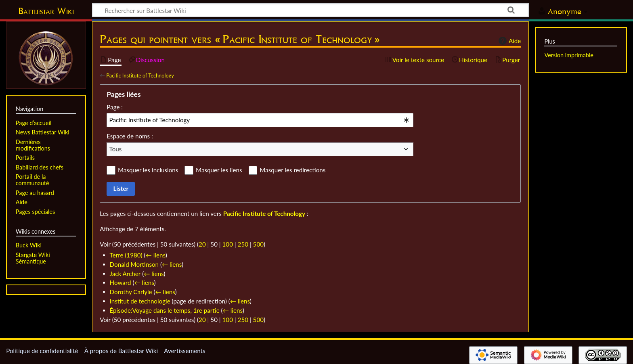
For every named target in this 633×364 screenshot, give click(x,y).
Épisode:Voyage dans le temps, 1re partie (165, 310)
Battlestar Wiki (46, 11)
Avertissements (184, 351)
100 (228, 244)
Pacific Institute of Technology (140, 75)
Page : (115, 107)
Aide (509, 41)
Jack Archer (125, 274)
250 (243, 244)
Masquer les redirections (292, 170)
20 (202, 244)
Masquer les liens (219, 170)
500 (258, 244)
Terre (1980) (126, 255)
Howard (121, 282)
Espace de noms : (130, 136)
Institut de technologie (140, 301)
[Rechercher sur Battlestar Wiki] (310, 10)
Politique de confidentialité (42, 351)
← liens (156, 255)
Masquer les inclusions (148, 170)
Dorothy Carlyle (131, 292)
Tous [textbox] (116, 149)
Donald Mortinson (134, 264)
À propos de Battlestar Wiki (121, 351)
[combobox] (260, 120)
